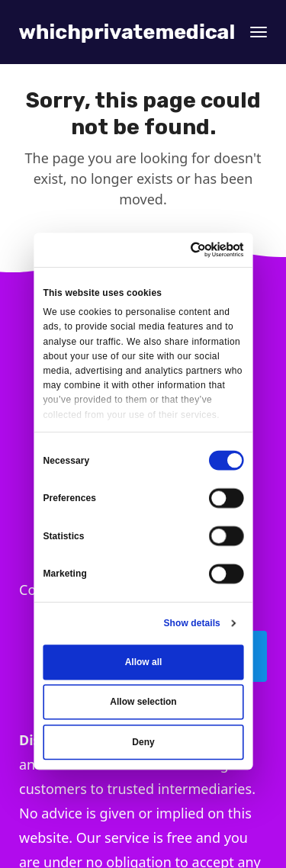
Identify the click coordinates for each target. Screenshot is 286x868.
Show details (191, 623)
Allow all (143, 662)
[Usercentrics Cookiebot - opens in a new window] (191, 249)
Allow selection (143, 702)
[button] (259, 32)
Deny (143, 742)
